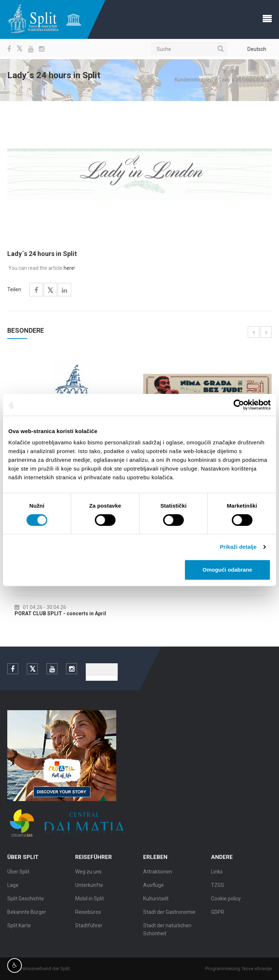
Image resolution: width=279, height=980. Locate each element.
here (69, 268)
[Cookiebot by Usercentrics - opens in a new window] (239, 405)
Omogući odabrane (228, 570)
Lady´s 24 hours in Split (246, 80)
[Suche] (189, 49)
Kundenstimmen (194, 80)
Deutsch (257, 49)
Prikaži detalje (238, 547)
